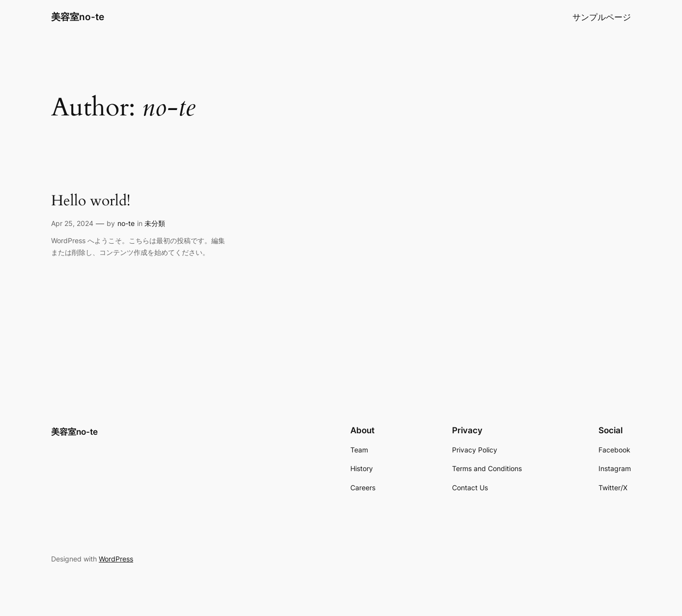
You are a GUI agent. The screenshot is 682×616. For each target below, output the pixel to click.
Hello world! (91, 201)
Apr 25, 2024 (72, 223)
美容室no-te (78, 17)
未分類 (155, 223)
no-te (126, 223)
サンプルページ (602, 17)
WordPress (116, 559)
